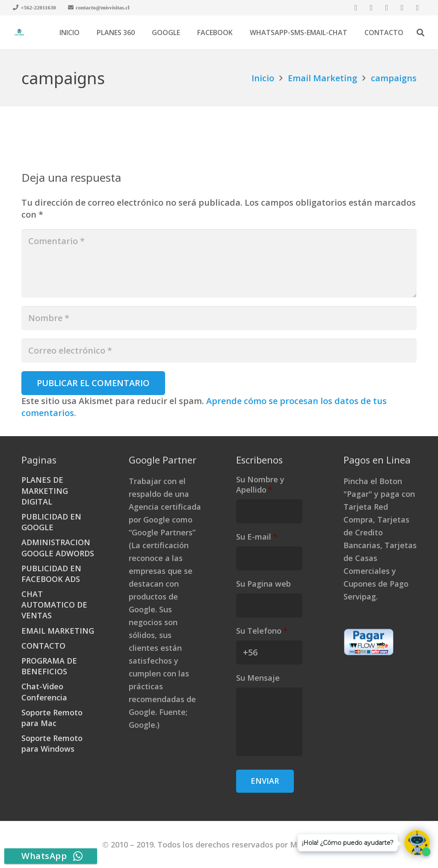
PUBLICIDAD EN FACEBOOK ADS (51, 574)
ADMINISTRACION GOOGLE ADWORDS (58, 548)
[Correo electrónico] (219, 351)
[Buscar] (420, 32)
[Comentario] (219, 263)
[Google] (387, 8)
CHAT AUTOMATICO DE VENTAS (54, 605)
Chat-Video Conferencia (44, 692)
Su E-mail (257, 537)
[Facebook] (356, 8)
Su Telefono (262, 631)
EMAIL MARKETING (58, 631)
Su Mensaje (258, 678)
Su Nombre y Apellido (260, 484)
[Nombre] (219, 318)
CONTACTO (43, 646)
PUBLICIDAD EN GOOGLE (51, 522)
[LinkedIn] (402, 8)
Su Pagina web (263, 584)
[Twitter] (371, 8)
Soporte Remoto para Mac (52, 718)
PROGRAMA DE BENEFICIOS (49, 666)
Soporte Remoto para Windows (52, 743)
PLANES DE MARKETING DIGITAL (45, 490)
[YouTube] (417, 8)
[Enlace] (19, 32)
